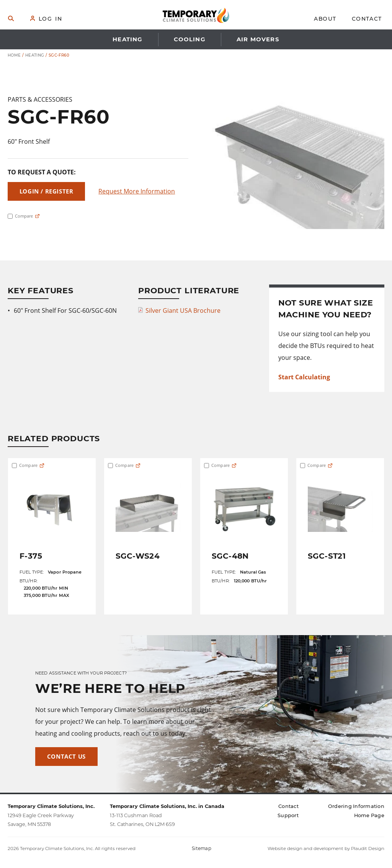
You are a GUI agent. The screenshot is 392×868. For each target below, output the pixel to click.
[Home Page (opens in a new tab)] (369, 815)
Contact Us (66, 756)
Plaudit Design (368, 848)
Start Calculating (304, 377)
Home (14, 55)
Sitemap (202, 848)
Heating (35, 55)
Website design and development (305, 848)
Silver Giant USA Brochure (183, 310)
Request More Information (137, 191)
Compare (20, 216)
